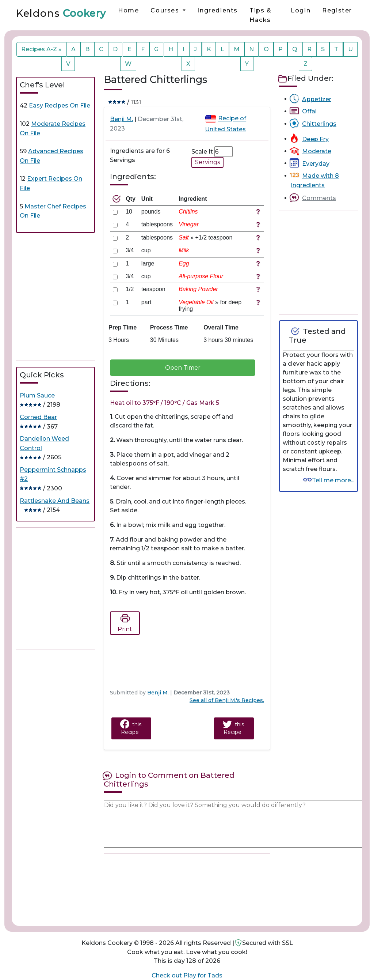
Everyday (316, 163)
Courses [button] (166, 10)
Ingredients (217, 10)
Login (301, 10)
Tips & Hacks (261, 15)
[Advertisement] (71, 300)
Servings (207, 162)
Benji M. (121, 119)
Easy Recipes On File (60, 105)
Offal (309, 111)
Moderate (317, 151)
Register (337, 10)
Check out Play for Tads (187, 975)
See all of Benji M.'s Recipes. (227, 700)
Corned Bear (38, 417)
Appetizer (317, 99)
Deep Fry (315, 139)
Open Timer (183, 368)
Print (125, 622)
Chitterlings (319, 124)
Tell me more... (333, 480)
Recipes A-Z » (41, 49)
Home (128, 10)
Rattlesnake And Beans (55, 501)
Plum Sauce (37, 395)
